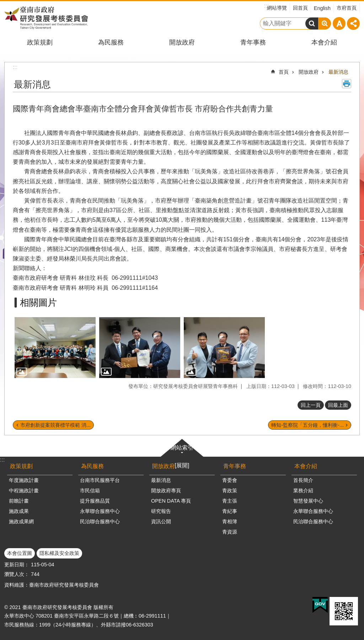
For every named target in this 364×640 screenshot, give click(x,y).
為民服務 (111, 42)
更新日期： (17, 565)
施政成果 (19, 511)
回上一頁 (311, 405)
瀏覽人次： (17, 574)
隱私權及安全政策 (59, 553)
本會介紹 (324, 42)
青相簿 (230, 521)
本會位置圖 (20, 553)
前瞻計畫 (19, 501)
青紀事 (230, 511)
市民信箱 (90, 491)
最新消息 (338, 72)
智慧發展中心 (308, 501)
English (322, 8)
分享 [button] (353, 23)
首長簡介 (303, 480)
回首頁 (300, 8)
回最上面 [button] (338, 405)
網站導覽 (277, 8)
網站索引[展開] (182, 457)
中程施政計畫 (24, 491)
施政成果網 (21, 521)
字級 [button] (339, 23)
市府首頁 (347, 8)
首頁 (284, 72)
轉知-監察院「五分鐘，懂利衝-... (307, 425)
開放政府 (182, 42)
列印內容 (347, 84)
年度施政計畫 (24, 480)
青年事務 (253, 42)
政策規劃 (40, 42)
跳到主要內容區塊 (4, 4)
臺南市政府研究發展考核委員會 (46, 18)
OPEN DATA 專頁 (171, 501)
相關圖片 (38, 303)
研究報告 (161, 511)
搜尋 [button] (312, 23)
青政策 (230, 491)
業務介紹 (303, 491)
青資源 (230, 532)
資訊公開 (161, 521)
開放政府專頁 (166, 491)
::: (2, 460)
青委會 (230, 480)
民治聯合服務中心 (100, 521)
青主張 (230, 501)
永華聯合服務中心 (100, 511)
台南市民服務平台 (100, 480)
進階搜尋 (325, 23)
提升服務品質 (95, 501)
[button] (55, 348)
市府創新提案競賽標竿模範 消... (55, 425)
